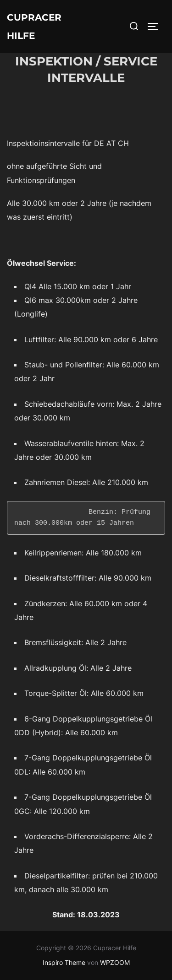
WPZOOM (115, 962)
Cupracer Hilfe (34, 27)
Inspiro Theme (64, 962)
